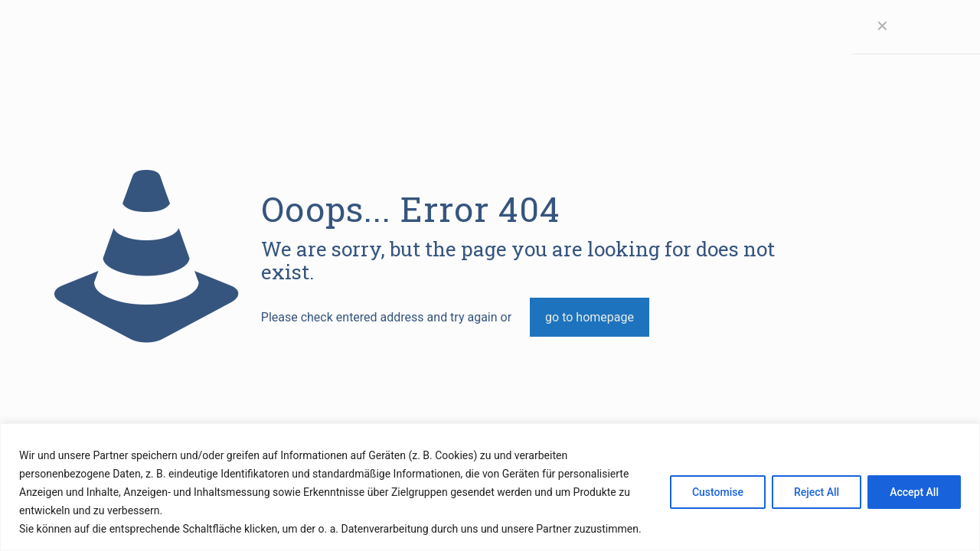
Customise (718, 492)
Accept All (914, 492)
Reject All (817, 492)
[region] (490, 487)
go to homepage (590, 317)
